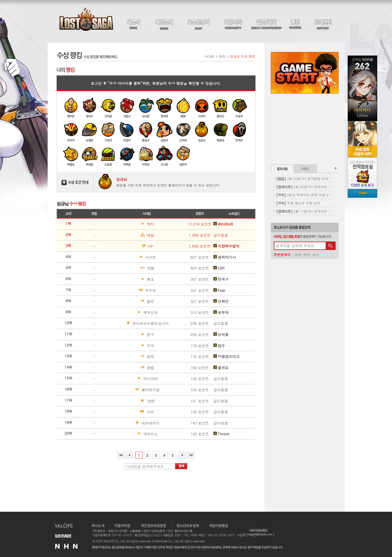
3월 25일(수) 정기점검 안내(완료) (304, 179)
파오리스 (134, 434)
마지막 (191, 455)
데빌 (132, 235)
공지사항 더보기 (336, 168)
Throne (221, 434)
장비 (307, 255)
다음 (182, 455)
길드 (316, 255)
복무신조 (134, 312)
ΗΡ (132, 246)
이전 (129, 455)
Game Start (305, 73)
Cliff (219, 268)
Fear (219, 290)
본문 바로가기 (0, 0)
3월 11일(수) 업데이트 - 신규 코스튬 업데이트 (304, 211)
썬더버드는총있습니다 (139, 323)
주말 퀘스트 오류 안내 (298, 203)
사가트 (133, 257)
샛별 (132, 268)
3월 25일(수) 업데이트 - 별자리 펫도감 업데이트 (304, 187)
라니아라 (134, 379)
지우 (132, 346)
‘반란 (132, 401)
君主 (132, 279)
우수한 (133, 290)
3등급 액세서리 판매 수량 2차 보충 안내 (304, 195)
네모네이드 (135, 423)
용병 (298, 255)
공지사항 (282, 169)
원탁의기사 (225, 257)
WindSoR (223, 224)
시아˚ (132, 412)
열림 (132, 368)
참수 (219, 346)
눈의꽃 (221, 335)
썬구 (132, 335)
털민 (132, 301)
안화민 (221, 301)
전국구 (221, 279)
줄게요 (221, 368)
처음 (121, 455)
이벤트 (305, 169)
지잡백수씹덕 (226, 246)
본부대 (221, 312)
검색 (181, 466)
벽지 (132, 224)
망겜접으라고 (226, 357)
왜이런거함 (135, 390)
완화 (132, 357)
